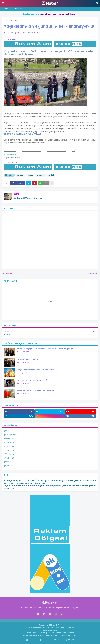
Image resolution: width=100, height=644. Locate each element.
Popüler (8, 343)
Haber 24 (9, 450)
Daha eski (93, 273)
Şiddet (51, 175)
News (7, 462)
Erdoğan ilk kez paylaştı (27, 359)
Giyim (46, 630)
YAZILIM (50, 335)
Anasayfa (31, 640)
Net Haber (9, 439)
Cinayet (17, 20)
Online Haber (11, 431)
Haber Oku (10, 442)
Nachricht (37, 628)
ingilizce (27, 621)
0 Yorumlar (35, 33)
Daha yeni (7, 273)
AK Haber (9, 446)
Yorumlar (32, 343)
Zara (17, 194)
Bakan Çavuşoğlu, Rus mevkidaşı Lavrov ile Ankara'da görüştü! (46, 349)
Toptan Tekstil (44, 635)
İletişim (58, 640)
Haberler (40, 175)
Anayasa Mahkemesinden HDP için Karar (35, 370)
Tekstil (43, 633)
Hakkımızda (45, 640)
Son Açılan (20, 343)
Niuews (29, 628)
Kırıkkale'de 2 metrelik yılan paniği (32, 380)
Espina (57, 628)
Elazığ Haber (10, 435)
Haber (30, 175)
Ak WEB (50, 302)
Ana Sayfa (8, 20)
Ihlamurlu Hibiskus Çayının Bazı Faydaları (36, 391)
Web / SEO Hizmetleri (12, 9)
